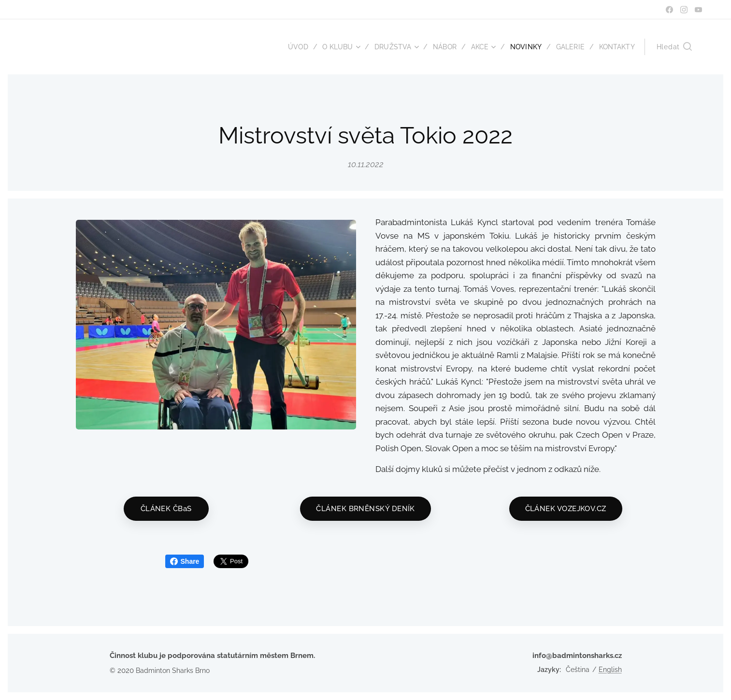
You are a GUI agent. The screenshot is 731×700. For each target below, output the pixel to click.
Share (185, 561)
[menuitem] (290, 47)
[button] (674, 47)
